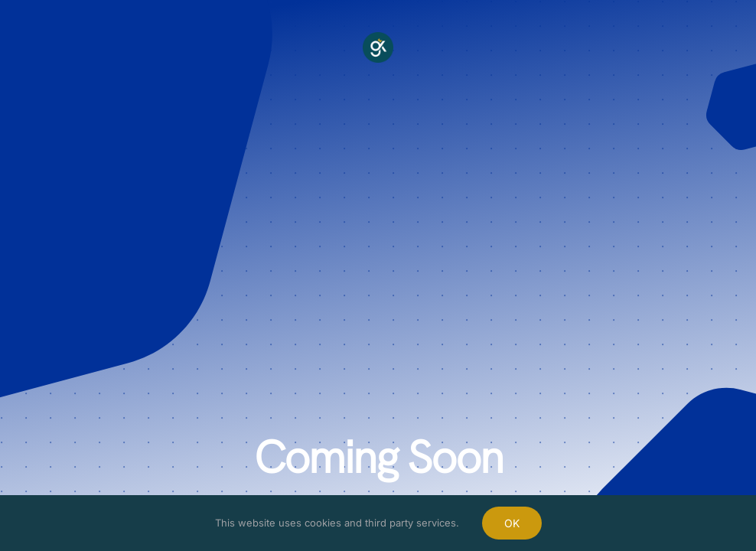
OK (512, 523)
